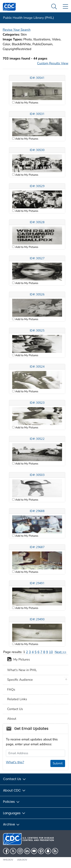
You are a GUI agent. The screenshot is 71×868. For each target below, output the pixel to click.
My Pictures (19, 660)
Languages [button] (14, 813)
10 (51, 652)
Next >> (61, 652)
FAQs (11, 689)
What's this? (15, 762)
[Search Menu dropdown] (54, 7)
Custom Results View (53, 63)
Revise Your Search (17, 30)
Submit (58, 763)
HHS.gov (8, 860)
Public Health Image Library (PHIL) (29, 18)
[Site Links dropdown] (65, 7)
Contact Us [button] (15, 779)
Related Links (17, 699)
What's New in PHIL (22, 670)
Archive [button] (11, 824)
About (12, 719)
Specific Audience (20, 680)
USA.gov (22, 860)
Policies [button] (11, 802)
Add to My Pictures (26, 103)
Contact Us (15, 709)
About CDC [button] (14, 790)
